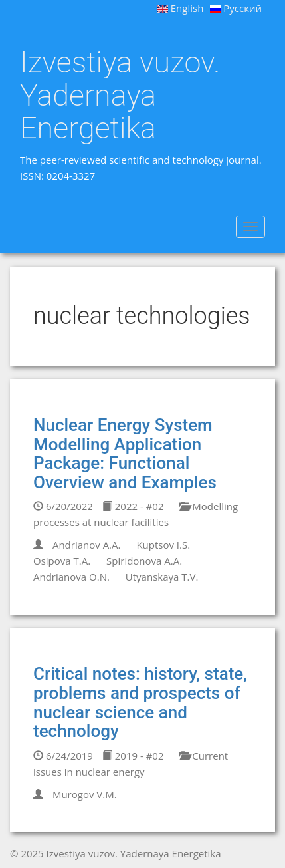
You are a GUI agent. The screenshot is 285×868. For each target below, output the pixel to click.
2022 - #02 (133, 506)
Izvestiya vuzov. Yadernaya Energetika (120, 95)
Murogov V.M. (85, 794)
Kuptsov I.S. (163, 545)
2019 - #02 (133, 756)
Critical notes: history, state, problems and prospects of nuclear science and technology (140, 702)
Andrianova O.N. (71, 577)
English (181, 8)
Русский (236, 8)
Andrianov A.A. (87, 545)
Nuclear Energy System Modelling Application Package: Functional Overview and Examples (125, 454)
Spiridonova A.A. (144, 561)
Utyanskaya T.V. (162, 577)
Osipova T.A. (62, 561)
